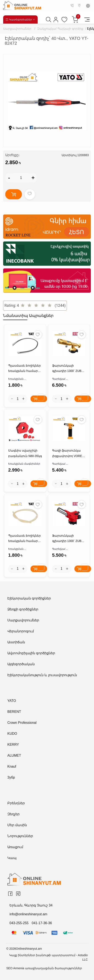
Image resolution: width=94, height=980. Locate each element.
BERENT (14, 712)
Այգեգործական (21, 664)
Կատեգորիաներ (21, 19)
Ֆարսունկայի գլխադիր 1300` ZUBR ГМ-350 (68, 539)
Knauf (12, 766)
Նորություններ (20, 836)
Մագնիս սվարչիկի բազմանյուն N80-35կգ (25, 453)
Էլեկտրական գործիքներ (29, 598)
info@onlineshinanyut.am (28, 914)
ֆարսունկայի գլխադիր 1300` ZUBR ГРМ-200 (68, 369)
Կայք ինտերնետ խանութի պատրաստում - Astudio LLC (48, 957)
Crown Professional (22, 723)
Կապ (12, 858)
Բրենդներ (16, 803)
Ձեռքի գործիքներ (23, 609)
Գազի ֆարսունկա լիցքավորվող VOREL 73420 (68, 454)
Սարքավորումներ (17, 29)
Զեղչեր (13, 814)
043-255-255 (19, 923)
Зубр (11, 777)
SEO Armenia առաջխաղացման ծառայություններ (44, 968)
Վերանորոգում (21, 631)
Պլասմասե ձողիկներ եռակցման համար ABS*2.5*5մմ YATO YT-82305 (24, 539)
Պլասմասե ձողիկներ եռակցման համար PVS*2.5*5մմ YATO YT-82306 (24, 369)
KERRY (13, 745)
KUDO (12, 734)
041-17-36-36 (42, 923)
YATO (12, 701)
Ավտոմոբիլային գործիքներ (31, 653)
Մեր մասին (17, 825)
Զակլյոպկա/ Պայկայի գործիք (60, 29)
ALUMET (14, 755)
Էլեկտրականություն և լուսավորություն (42, 675)
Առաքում (15, 847)
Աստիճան (16, 642)
